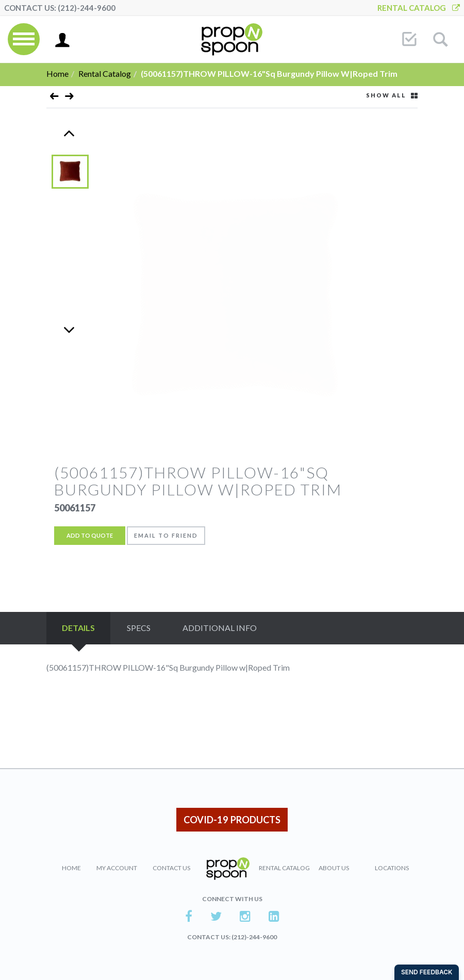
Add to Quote (90, 535)
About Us (334, 868)
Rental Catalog (419, 8)
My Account (117, 868)
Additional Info (220, 628)
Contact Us (171, 868)
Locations (392, 868)
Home (57, 73)
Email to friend (166, 535)
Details (78, 628)
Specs (139, 628)
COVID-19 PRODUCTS (232, 820)
